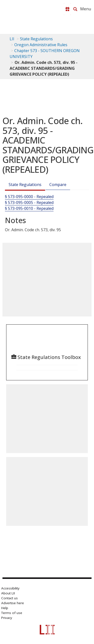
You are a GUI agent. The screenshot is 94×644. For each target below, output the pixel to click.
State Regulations (36, 39)
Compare (58, 185)
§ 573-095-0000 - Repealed (29, 197)
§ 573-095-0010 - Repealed (29, 208)
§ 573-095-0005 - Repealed (29, 202)
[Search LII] (75, 9)
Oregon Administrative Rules (41, 45)
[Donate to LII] (67, 9)
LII (12, 39)
